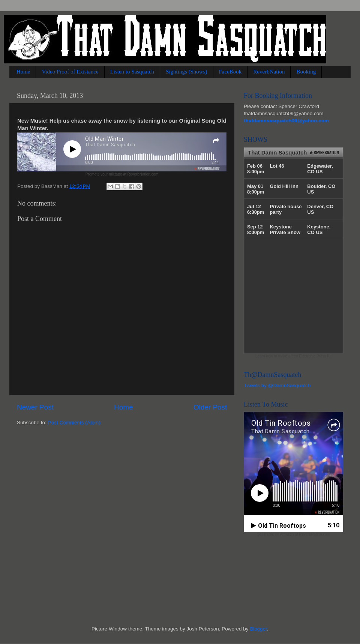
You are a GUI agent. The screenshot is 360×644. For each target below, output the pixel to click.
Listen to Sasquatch (132, 72)
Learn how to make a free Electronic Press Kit (293, 356)
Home (23, 72)
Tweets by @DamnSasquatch (277, 385)
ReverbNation (269, 72)
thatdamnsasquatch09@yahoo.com (286, 121)
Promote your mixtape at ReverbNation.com (122, 174)
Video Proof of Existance (70, 72)
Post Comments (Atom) (74, 423)
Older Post (210, 407)
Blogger (258, 629)
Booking (306, 72)
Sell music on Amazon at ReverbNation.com (293, 534)
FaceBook (230, 72)
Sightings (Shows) (186, 72)
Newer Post (35, 407)
